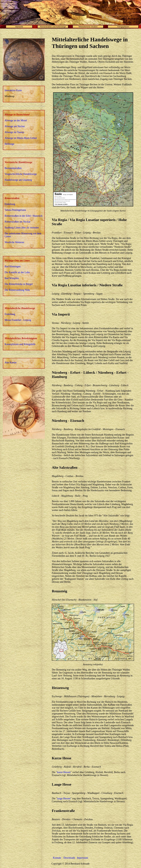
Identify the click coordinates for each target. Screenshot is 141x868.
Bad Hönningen (13, 266)
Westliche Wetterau (14, 242)
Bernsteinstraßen (13, 168)
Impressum (82, 858)
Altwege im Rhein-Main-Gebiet (21, 138)
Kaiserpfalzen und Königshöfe (20, 344)
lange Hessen (64, 798)
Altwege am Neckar (15, 126)
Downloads (69, 858)
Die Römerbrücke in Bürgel (19, 284)
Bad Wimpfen (12, 278)
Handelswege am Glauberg (18, 180)
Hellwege (9, 144)
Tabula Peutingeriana (15, 210)
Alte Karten (11, 363)
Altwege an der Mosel (16, 120)
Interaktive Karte (13, 90)
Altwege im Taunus (14, 132)
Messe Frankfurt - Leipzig (18, 320)
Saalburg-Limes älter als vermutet (22, 228)
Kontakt (57, 858)
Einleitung (10, 204)
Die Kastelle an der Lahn (17, 272)
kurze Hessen (64, 772)
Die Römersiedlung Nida (17, 290)
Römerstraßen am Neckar (18, 222)
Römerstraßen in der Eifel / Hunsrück (24, 216)
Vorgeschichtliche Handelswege (21, 174)
